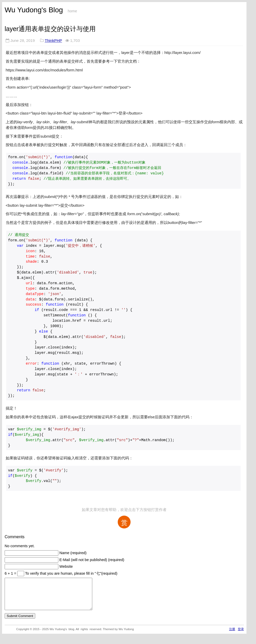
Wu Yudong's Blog (34, 10)
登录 (241, 635)
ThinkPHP (53, 40)
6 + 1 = (11, 573)
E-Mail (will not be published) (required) (92, 560)
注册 (232, 635)
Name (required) (73, 553)
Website (66, 566)
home (72, 11)
